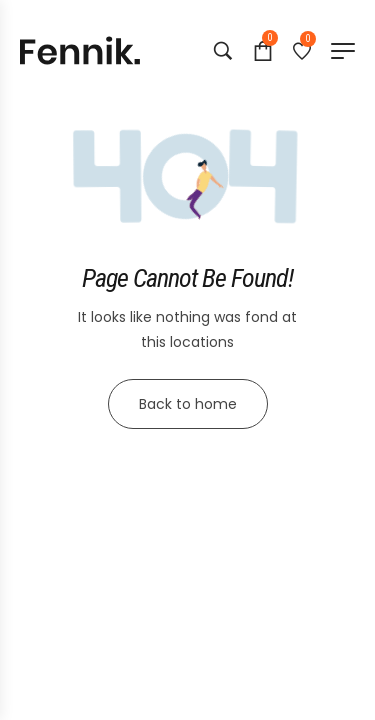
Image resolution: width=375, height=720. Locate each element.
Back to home (188, 404)
